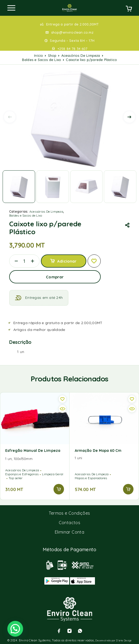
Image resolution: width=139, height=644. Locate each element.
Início (39, 55)
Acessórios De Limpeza (81, 55)
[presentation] (10, 117)
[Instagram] (69, 631)
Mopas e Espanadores (91, 478)
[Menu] (11, 8)
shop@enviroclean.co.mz (72, 32)
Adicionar (67, 261)
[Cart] (129, 9)
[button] (59, 489)
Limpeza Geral (53, 474)
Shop (52, 55)
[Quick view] (62, 409)
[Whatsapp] (80, 631)
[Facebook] (59, 631)
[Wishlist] (94, 261)
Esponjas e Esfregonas (22, 474)
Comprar (55, 277)
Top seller (16, 478)
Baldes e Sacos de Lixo (42, 60)
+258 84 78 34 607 (72, 49)
